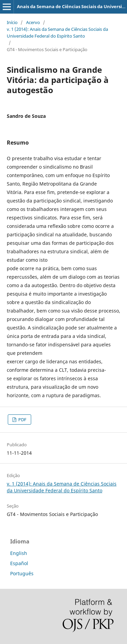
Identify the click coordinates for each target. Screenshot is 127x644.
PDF (22, 420)
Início (12, 22)
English (19, 553)
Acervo (33, 22)
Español (19, 563)
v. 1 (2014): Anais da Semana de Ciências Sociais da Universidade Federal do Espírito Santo (57, 33)
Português (22, 573)
